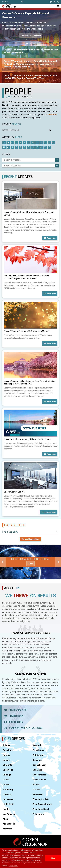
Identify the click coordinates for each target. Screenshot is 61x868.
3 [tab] (34, 44)
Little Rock (8, 804)
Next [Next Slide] (58, 562)
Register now (49, 512)
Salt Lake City (39, 765)
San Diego (37, 770)
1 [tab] (27, 44)
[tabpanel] (30, 562)
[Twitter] (54, 2)
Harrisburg (8, 789)
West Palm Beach (41, 809)
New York (37, 745)
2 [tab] (30, 44)
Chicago (7, 775)
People (12, 124)
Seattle (36, 785)
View (30, 563)
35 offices (52, 114)
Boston (6, 755)
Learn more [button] (13, 866)
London (7, 809)
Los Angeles (9, 814)
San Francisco (39, 775)
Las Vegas (8, 799)
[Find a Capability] (30, 532)
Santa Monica (39, 780)
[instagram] (58, 2)
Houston (7, 794)
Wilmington (38, 814)
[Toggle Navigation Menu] (58, 6)
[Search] (22, 2)
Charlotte (8, 765)
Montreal (7, 829)
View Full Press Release (31, 35)
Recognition (13, 722)
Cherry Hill (8, 770)
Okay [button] (53, 858)
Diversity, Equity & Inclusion (23, 728)
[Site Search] (13, 2)
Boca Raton (9, 750)
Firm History (13, 716)
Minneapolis (9, 824)
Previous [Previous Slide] (3, 562)
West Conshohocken (42, 804)
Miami (6, 819)
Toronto (36, 789)
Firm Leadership (15, 710)
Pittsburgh (38, 755)
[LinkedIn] (51, 2)
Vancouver (38, 794)
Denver (6, 785)
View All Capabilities (30, 539)
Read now (50, 238)
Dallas (6, 780)
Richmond (37, 760)
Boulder (7, 760)
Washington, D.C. (41, 799)
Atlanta (7, 745)
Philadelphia (39, 750)
